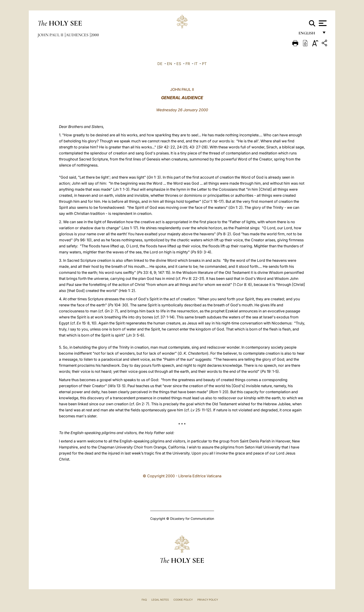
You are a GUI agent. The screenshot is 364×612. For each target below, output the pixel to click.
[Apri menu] (322, 23)
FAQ (144, 600)
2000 (95, 35)
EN (169, 64)
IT (196, 64)
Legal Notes (160, 600)
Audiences (78, 35)
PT (204, 64)
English (309, 34)
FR (188, 64)
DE (160, 64)
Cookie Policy (183, 600)
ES (179, 64)
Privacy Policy (208, 600)
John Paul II (51, 35)
